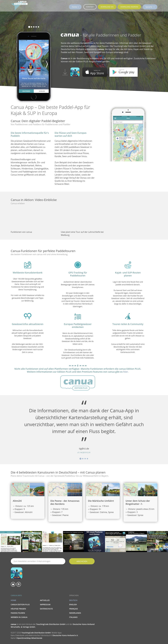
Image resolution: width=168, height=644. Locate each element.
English (73, 604)
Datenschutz (46, 609)
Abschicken (82, 561)
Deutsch (73, 600)
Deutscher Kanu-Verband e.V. (66, 635)
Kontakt (90, 7)
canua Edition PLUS (20, 604)
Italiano (73, 617)
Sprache (149, 7)
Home (74, 7)
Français (73, 609)
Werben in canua (19, 617)
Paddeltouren (18, 613)
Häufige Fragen (18, 609)
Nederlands (75, 613)
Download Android (129, 7)
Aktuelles (45, 600)
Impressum (45, 604)
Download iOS (107, 7)
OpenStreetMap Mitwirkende (30, 638)
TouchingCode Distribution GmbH (51, 624)
